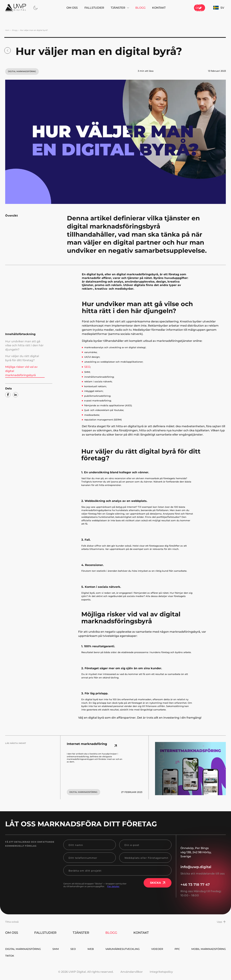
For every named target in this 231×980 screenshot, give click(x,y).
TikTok (221, 957)
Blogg (130, 8)
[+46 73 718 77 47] (203, 884)
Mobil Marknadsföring (24, 957)
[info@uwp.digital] (203, 866)
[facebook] (8, 381)
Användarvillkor (132, 973)
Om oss (61, 8)
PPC (223, 949)
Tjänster (109, 8)
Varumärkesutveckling (153, 949)
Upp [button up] (221, 921)
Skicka (158, 882)
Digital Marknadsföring (25, 949)
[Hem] (16, 8)
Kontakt (148, 8)
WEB (113, 949)
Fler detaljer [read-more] (113, 885)
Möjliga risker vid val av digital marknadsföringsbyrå (23, 361)
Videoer (196, 949)
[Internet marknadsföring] (94, 745)
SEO (87, 366)
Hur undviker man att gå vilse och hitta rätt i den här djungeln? (25, 342)
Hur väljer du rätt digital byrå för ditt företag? (24, 351)
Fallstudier (83, 8)
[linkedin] (15, 381)
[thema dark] (35, 8)
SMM (66, 949)
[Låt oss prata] (189, 8)
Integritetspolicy (161, 973)
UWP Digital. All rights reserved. (91, 973)
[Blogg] (8, 49)
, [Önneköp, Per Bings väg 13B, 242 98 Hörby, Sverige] (196, 851)
